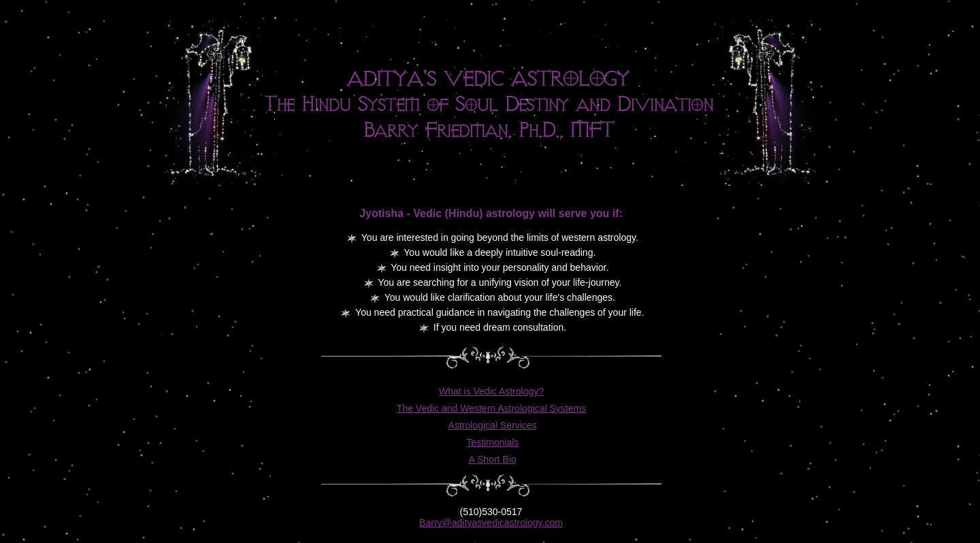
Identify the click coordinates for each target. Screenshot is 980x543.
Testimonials (492, 442)
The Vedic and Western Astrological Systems (491, 408)
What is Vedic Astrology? (491, 391)
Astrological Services (493, 425)
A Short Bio (493, 459)
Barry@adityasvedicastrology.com (491, 523)
